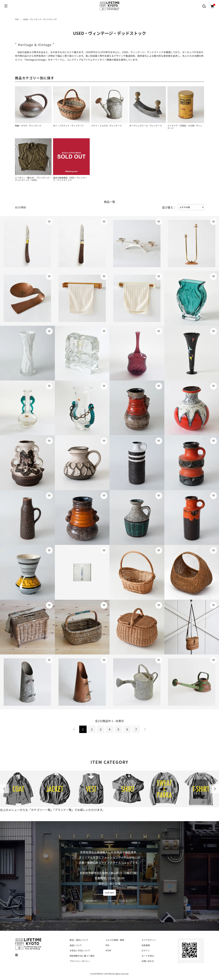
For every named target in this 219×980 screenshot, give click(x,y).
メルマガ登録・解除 (115, 940)
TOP (17, 19)
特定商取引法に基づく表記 (82, 956)
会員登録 (146, 945)
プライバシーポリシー (80, 961)
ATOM (108, 950)
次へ (145, 729)
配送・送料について (79, 940)
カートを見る (148, 956)
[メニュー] (6, 6)
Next (215, 789)
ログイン (146, 950)
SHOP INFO (110, 893)
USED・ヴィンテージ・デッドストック (40, 19)
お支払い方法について (80, 950)
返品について (76, 945)
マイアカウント (149, 940)
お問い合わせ (148, 961)
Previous (4, 789)
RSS (107, 945)
